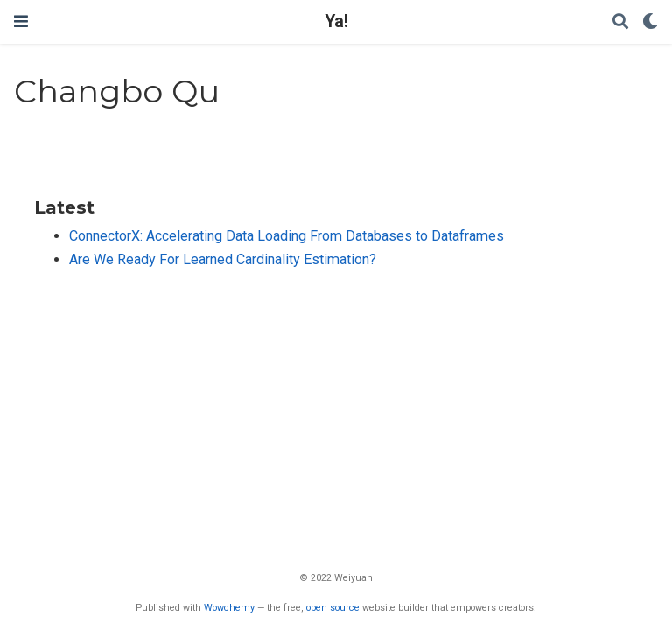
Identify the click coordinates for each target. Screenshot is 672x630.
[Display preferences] (650, 22)
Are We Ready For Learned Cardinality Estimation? (223, 259)
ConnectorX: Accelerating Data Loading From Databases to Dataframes (287, 236)
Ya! (336, 21)
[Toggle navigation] (21, 21)
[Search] (620, 22)
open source (333, 608)
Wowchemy (229, 608)
